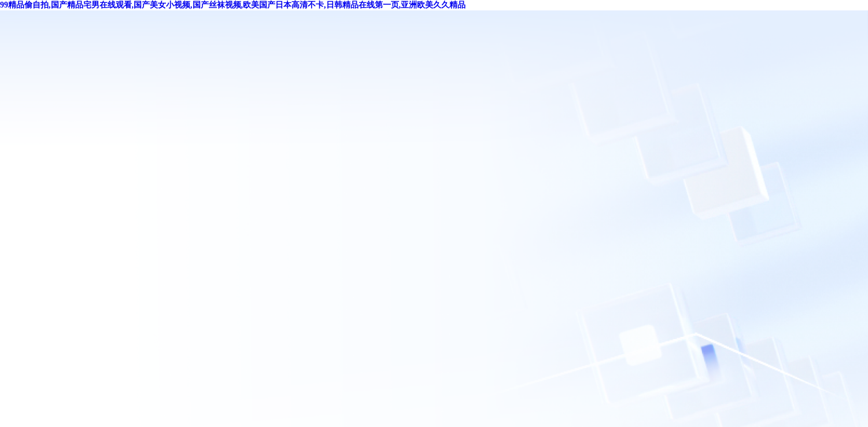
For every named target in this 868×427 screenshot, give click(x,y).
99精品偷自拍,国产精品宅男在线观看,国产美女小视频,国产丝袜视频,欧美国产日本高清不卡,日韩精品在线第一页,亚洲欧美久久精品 (233, 5)
